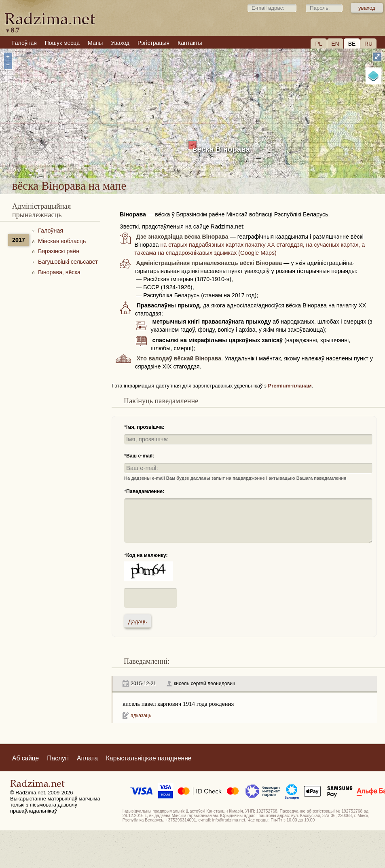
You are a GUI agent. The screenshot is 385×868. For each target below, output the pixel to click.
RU (368, 44)
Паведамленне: (145, 491)
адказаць (141, 716)
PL (318, 44)
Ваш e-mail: (140, 456)
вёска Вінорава (221, 149)
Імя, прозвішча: (145, 427)
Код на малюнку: (147, 555)
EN (335, 44)
